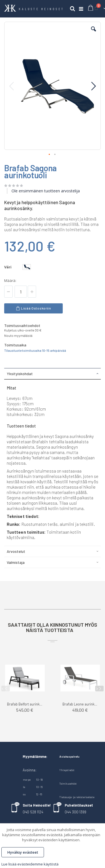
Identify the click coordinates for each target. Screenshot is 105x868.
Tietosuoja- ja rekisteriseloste (77, 797)
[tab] (53, 374)
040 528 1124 (33, 812)
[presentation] (99, 689)
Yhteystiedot (67, 770)
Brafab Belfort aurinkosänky (25, 704)
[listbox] (27, 268)
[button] (94, 33)
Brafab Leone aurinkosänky (80, 704)
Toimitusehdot (68, 784)
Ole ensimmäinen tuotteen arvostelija (46, 191)
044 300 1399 (75, 812)
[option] (27, 267)
